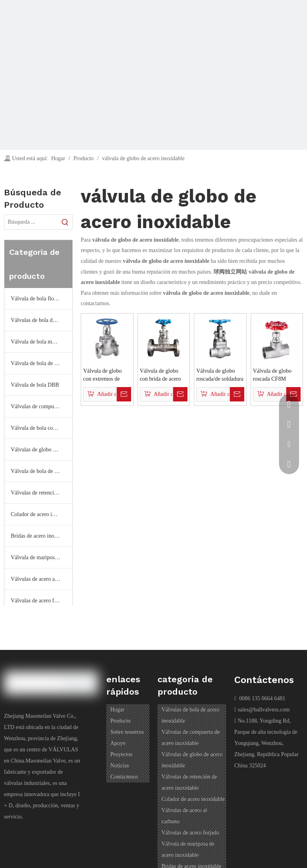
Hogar (117, 710)
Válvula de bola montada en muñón (42, 342)
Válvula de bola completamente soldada (42, 428)
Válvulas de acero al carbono (42, 579)
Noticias (120, 766)
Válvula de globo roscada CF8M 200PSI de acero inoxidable (272, 375)
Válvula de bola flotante (38, 299)
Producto (121, 721)
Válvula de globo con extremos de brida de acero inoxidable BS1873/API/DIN (103, 375)
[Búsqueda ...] (31, 222)
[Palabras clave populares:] (65, 222)
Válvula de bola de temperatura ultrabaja (42, 363)
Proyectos (121, 754)
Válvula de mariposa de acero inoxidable (42, 557)
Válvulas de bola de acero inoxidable (42, 320)
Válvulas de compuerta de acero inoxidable (42, 406)
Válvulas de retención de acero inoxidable (42, 493)
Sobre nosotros (127, 732)
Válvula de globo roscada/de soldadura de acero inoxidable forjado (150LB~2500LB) (220, 375)
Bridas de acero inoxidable (41, 536)
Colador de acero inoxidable (42, 514)
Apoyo (118, 743)
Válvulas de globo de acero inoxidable (42, 450)
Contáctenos (124, 777)
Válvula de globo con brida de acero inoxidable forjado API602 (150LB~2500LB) (160, 375)
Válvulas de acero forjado (40, 601)
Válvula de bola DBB (35, 385)
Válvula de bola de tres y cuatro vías (42, 471)
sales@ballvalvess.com (264, 710)
